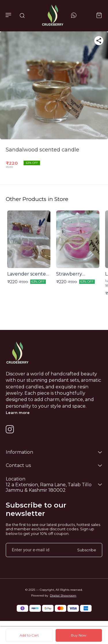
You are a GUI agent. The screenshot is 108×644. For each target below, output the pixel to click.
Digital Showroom (63, 595)
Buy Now (79, 635)
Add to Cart (29, 635)
